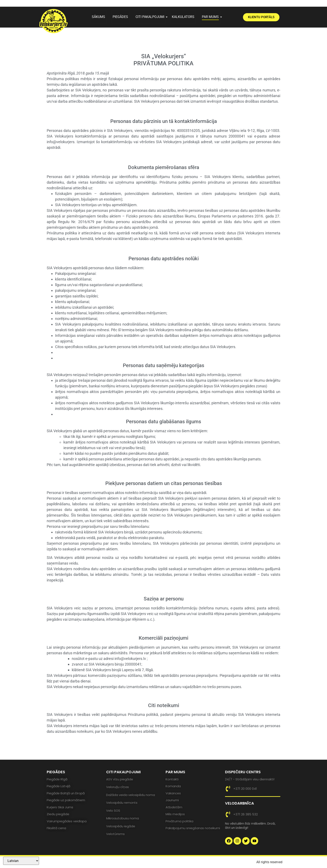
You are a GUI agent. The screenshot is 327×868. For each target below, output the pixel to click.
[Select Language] (21, 861)
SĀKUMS (98, 17)
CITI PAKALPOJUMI (151, 17)
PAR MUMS (211, 17)
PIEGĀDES (120, 17)
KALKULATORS (183, 17)
